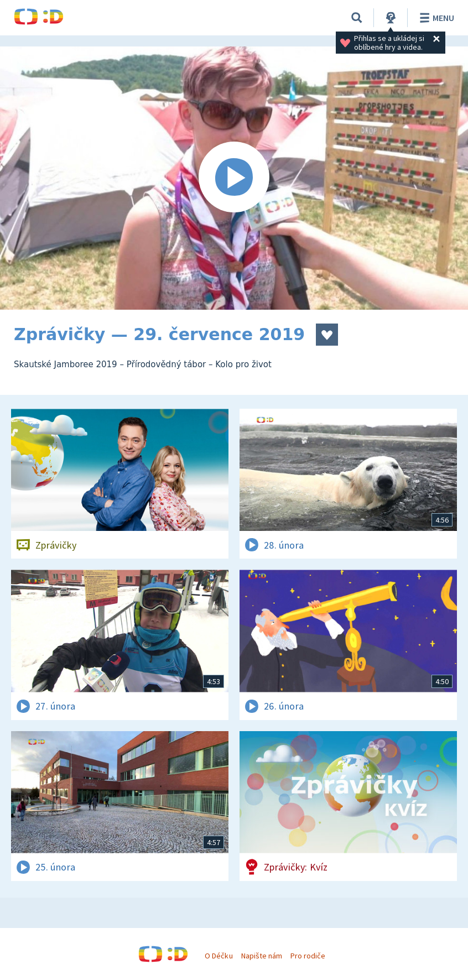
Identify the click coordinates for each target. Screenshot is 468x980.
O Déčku (219, 956)
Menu (435, 18)
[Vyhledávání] (357, 18)
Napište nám (262, 956)
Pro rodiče (308, 956)
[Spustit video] (234, 178)
